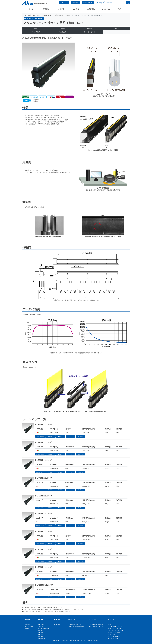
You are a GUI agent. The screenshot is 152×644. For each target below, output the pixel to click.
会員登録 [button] (75, 3)
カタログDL (93, 619)
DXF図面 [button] (60, 436)
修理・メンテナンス (115, 628)
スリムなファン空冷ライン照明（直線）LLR (53, 23)
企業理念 (41, 630)
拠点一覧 (41, 637)
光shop (27, 628)
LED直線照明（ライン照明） (62, 15)
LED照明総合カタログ (96, 624)
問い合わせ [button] (81, 436)
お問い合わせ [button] (88, 3)
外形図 (116, 28)
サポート (112, 619)
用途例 (63, 28)
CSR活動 (57, 619)
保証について (112, 624)
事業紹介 (28, 619)
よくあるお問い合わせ (115, 626)
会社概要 (41, 624)
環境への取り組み (44, 628)
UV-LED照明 (29, 626)
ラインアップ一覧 (89, 32)
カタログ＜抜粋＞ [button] (40, 436)
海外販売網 (41, 639)
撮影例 (89, 28)
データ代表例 (36, 32)
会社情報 (41, 619)
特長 (36, 28)
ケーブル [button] (70, 436)
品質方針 (41, 632)
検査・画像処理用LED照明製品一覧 (40, 15)
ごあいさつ (41, 626)
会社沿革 (41, 634)
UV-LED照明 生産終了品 (76, 626)
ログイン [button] (64, 3)
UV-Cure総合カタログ (96, 626)
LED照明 (27, 624)
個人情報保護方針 (114, 637)
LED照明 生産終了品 (75, 624)
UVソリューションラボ (116, 630)
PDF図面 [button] (50, 436)
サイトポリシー (113, 639)
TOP (25, 15)
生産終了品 (71, 619)
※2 (117, 433)
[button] (128, 3)
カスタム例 (63, 32)
